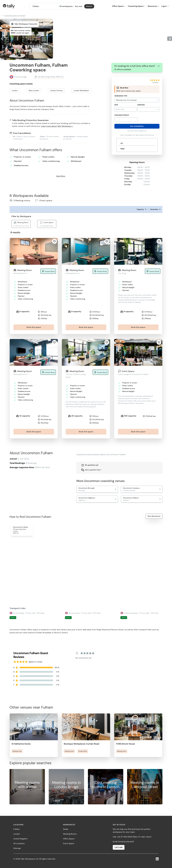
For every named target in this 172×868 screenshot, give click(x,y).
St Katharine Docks (21, 744)
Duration (141, 105)
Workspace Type (121, 96)
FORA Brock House (126, 744)
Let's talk (119, 847)
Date (116, 105)
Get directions (154, 516)
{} (148, 109)
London (15, 91)
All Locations (19, 843)
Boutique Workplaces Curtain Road (81, 744)
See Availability (137, 126)
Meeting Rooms (70, 834)
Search (89, 6)
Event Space (69, 843)
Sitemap (17, 848)
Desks (66, 829)
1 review (155, 82)
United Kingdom (20, 839)
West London (34, 91)
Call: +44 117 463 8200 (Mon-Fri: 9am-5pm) (132, 837)
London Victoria (56, 91)
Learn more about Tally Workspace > (57, 126)
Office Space (69, 839)
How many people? (122, 115)
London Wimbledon (81, 91)
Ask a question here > (93, 470)
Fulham (17, 829)
